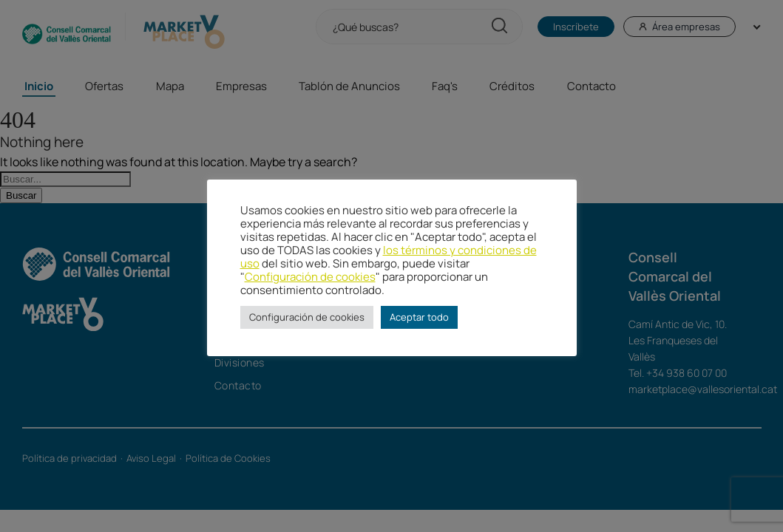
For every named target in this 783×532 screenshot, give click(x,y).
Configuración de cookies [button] (307, 317)
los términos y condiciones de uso (389, 256)
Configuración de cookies (310, 276)
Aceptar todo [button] (419, 317)
